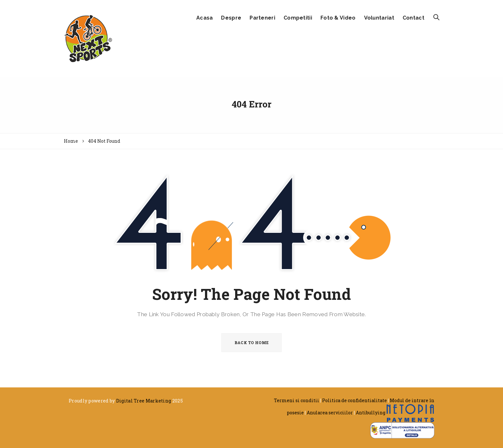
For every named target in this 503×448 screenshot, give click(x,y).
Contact (413, 18)
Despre (231, 18)
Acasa (205, 18)
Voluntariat (379, 18)
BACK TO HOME (252, 342)
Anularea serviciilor (330, 413)
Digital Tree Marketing (144, 401)
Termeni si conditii (297, 400)
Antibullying (371, 413)
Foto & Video (338, 18)
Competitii (298, 18)
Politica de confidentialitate (354, 400)
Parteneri (262, 18)
